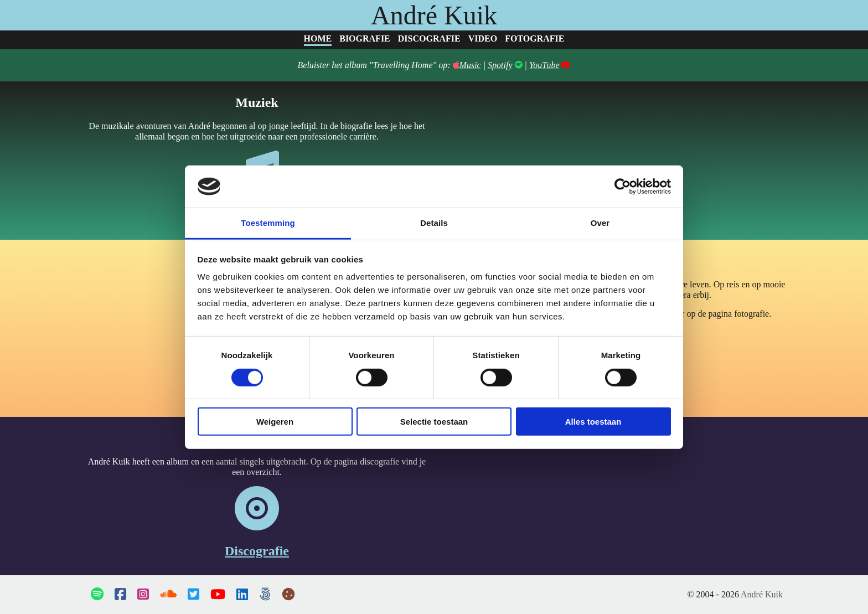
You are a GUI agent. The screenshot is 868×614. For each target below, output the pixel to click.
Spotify (500, 65)
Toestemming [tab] (268, 223)
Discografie (429, 38)
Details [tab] (434, 223)
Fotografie (534, 38)
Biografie (365, 38)
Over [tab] (600, 223)
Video (483, 38)
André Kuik (434, 15)
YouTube (544, 65)
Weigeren (275, 422)
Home (318, 38)
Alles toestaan (593, 422)
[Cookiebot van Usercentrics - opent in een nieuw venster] (622, 187)
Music (467, 65)
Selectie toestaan (434, 422)
